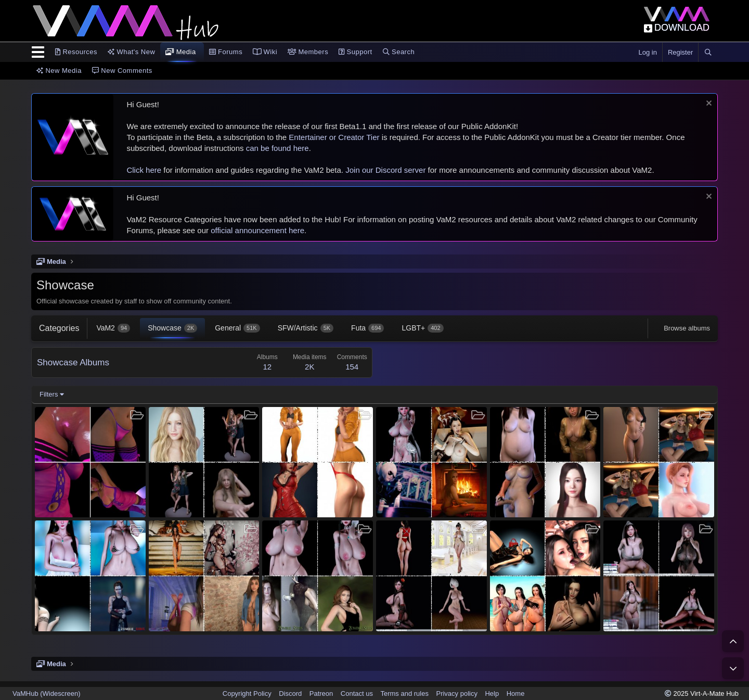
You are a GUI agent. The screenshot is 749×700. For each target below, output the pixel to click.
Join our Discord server (385, 170)
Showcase (172, 328)
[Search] (708, 53)
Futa (367, 328)
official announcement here (257, 230)
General (237, 328)
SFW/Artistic (306, 328)
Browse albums (687, 328)
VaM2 (113, 328)
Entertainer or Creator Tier (334, 137)
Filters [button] (49, 394)
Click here (144, 170)
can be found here (277, 148)
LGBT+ (422, 328)
